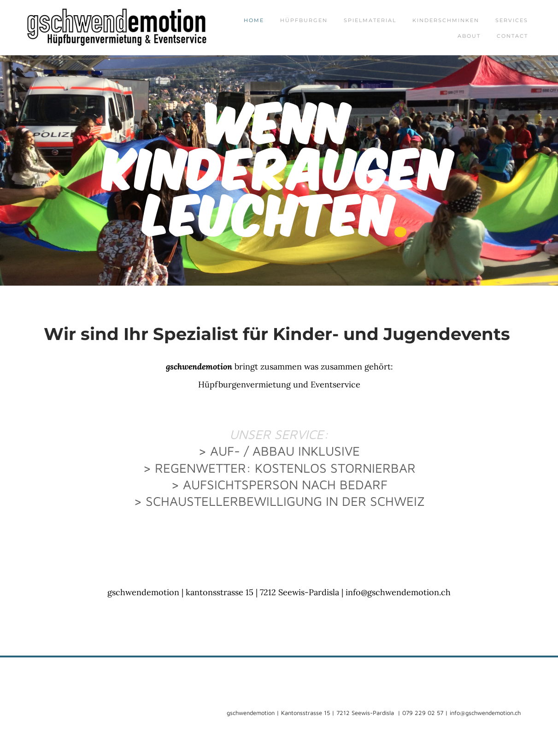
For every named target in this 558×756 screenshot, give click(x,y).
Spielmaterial (370, 20)
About (469, 36)
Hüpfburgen (304, 20)
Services (512, 20)
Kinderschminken (446, 20)
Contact (512, 36)
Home (254, 20)
